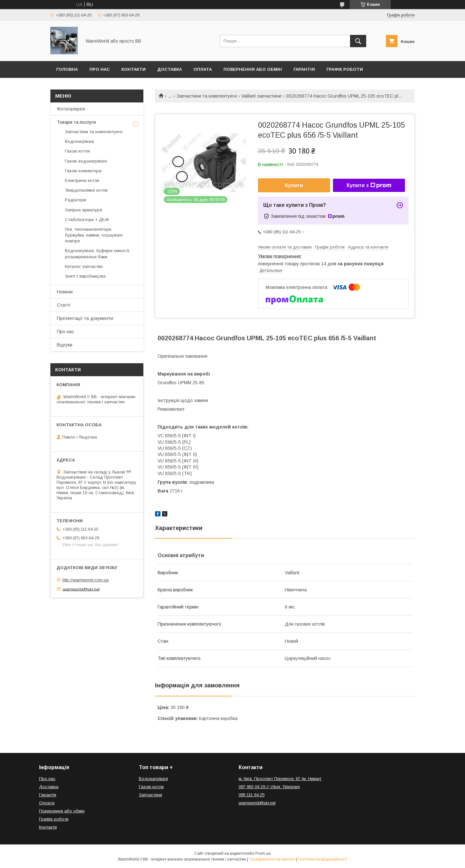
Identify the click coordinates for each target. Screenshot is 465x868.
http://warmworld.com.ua (85, 580)
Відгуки (65, 345)
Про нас (100, 69)
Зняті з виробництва (85, 276)
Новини (65, 292)
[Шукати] (358, 41)
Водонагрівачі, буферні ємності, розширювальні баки (98, 254)
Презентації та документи (85, 318)
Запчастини (150, 795)
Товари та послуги (76, 122)
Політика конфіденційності (323, 859)
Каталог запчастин (84, 266)
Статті (64, 305)
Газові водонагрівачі (86, 161)
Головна (67, 69)
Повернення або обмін (253, 69)
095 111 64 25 (252, 795)
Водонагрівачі (79, 141)
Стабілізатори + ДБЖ (87, 220)
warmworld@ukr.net (81, 589)
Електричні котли (82, 180)
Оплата (203, 69)
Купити (294, 185)
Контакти (134, 69)
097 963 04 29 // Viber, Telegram (269, 787)
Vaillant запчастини (261, 96)
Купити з (369, 185)
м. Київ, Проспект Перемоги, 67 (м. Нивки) (280, 779)
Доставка (170, 69)
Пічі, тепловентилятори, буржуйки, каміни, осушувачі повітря (94, 235)
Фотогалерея (71, 109)
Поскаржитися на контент (272, 859)
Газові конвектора (83, 171)
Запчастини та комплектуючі (207, 96)
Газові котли (77, 151)
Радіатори (76, 200)
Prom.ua (263, 853)
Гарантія (304, 69)
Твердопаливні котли (86, 190)
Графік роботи (345, 69)
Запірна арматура (83, 210)
